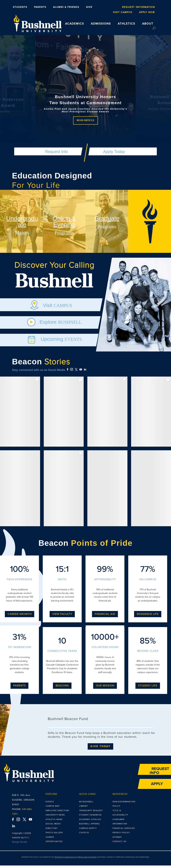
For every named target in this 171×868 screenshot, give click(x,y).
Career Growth (20, 617)
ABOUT (148, 24)
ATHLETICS (126, 24)
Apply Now (147, 12)
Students (20, 7)
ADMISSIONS (101, 24)
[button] (85, 94)
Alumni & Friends (66, 7)
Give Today (100, 749)
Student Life (148, 688)
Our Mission (105, 688)
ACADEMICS (75, 24)
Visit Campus (123, 12)
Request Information (139, 7)
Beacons (62, 688)
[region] (85, 94)
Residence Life (148, 617)
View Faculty (62, 617)
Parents (40, 7)
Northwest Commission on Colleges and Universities (76, 859)
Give (89, 7)
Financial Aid (105, 617)
